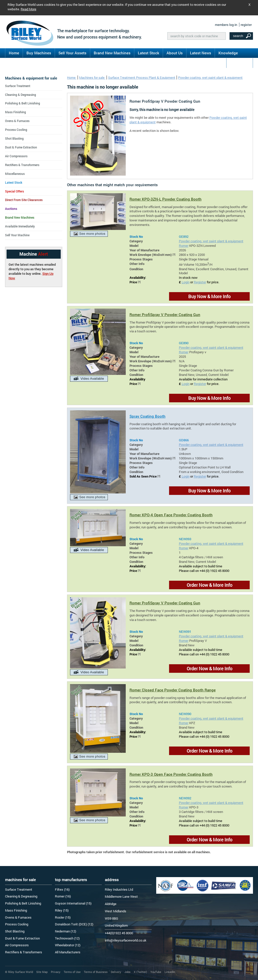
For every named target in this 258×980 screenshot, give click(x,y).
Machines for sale (92, 77)
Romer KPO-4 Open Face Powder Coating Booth (171, 515)
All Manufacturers (68, 952)
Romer (184, 246)
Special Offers (14, 191)
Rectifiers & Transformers (22, 165)
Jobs (127, 972)
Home (14, 53)
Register (200, 282)
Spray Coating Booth (148, 416)
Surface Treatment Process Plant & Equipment (142, 77)
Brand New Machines (112, 53)
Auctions (11, 209)
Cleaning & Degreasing (21, 95)
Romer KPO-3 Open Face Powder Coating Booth (171, 774)
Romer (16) (63, 896)
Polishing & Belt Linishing (23, 103)
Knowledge (228, 53)
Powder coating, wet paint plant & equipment (210, 77)
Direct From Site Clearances (24, 200)
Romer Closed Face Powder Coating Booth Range (173, 690)
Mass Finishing (15, 112)
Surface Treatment (18, 86)
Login (186, 282)
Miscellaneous (15, 174)
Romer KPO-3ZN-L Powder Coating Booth (166, 199)
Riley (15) (62, 910)
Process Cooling (16, 130)
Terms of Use (72, 972)
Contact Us (240, 63)
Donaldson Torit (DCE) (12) (74, 924)
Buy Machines (39, 53)
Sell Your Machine (17, 235)
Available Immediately (20, 226)
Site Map (42, 972)
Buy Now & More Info (209, 296)
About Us (175, 53)
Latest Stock (149, 53)
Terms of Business (96, 972)
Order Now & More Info (209, 585)
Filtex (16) (62, 889)
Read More (28, 9)
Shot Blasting (14, 138)
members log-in (226, 25)
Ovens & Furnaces (17, 121)
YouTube (156, 972)
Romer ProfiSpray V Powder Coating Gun (165, 315)
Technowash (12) (67, 938)
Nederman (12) (66, 931)
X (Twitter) (140, 972)
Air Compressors (16, 156)
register (246, 25)
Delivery (116, 972)
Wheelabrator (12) (68, 945)
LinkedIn (170, 972)
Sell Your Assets (72, 53)
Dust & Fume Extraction (21, 147)
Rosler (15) (63, 917)
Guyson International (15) (73, 903)
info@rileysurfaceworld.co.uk (126, 940)
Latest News (201, 53)
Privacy (56, 972)
